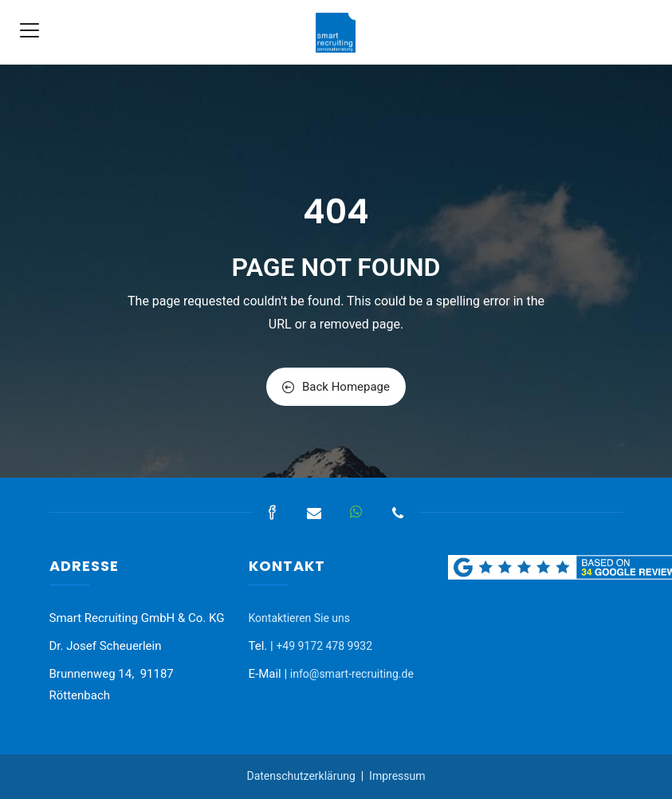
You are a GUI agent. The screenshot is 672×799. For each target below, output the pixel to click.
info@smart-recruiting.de (352, 674)
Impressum (397, 776)
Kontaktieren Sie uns (300, 618)
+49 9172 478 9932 (324, 646)
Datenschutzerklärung (301, 776)
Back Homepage (336, 387)
